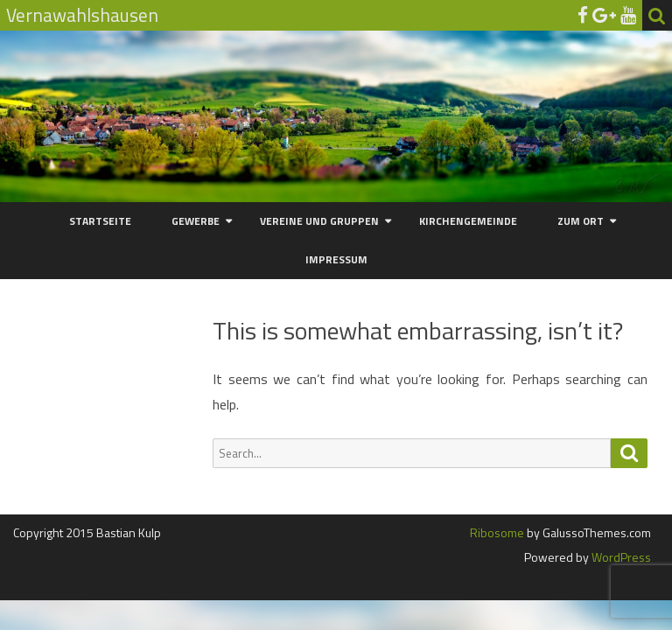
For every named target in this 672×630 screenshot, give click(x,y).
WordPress (620, 557)
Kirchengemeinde (468, 221)
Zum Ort (581, 221)
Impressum (336, 259)
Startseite (100, 221)
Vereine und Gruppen (319, 221)
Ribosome (497, 532)
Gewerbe (196, 221)
